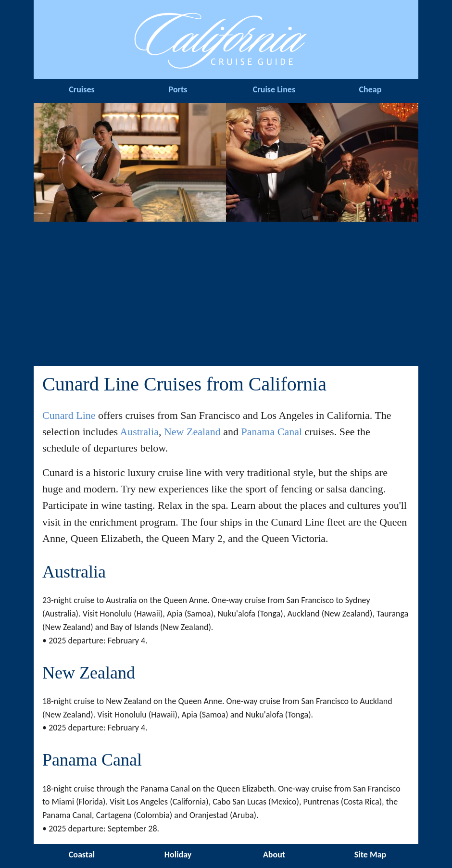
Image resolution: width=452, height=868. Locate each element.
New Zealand (192, 432)
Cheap (370, 89)
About (274, 855)
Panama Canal (272, 432)
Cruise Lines (274, 89)
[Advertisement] (226, 294)
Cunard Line (69, 415)
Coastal (82, 855)
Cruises (82, 89)
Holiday (178, 855)
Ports (178, 89)
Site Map (370, 855)
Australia (139, 432)
